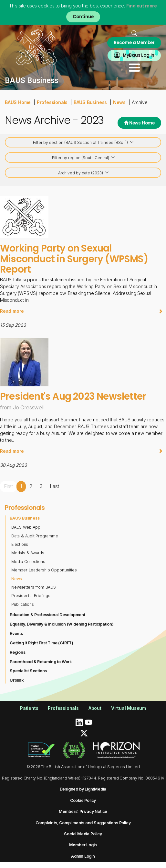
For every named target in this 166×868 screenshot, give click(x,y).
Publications (23, 604)
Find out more (142, 6)
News (119, 102)
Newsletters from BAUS (34, 587)
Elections (20, 544)
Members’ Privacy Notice (83, 811)
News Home (139, 123)
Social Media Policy (83, 834)
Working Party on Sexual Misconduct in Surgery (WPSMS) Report (74, 259)
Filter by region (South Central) (84, 158)
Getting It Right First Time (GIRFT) (41, 643)
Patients (29, 708)
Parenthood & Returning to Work (41, 662)
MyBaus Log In (139, 55)
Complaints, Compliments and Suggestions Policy (83, 823)
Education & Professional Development (47, 615)
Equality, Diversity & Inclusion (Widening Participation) (62, 624)
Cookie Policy (83, 800)
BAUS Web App (26, 527)
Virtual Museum (129, 708)
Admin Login (83, 856)
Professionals (52, 102)
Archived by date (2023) (84, 173)
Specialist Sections (28, 671)
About (95, 708)
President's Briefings (31, 596)
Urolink (17, 680)
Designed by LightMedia (83, 789)
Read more (81, 311)
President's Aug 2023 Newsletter (73, 396)
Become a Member (134, 43)
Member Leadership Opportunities (44, 570)
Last (54, 486)
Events (16, 633)
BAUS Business (90, 102)
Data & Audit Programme (35, 536)
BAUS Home (18, 102)
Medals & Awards (28, 553)
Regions (18, 652)
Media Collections (28, 562)
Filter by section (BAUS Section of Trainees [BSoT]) (83, 143)
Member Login (83, 845)
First (8, 486)
